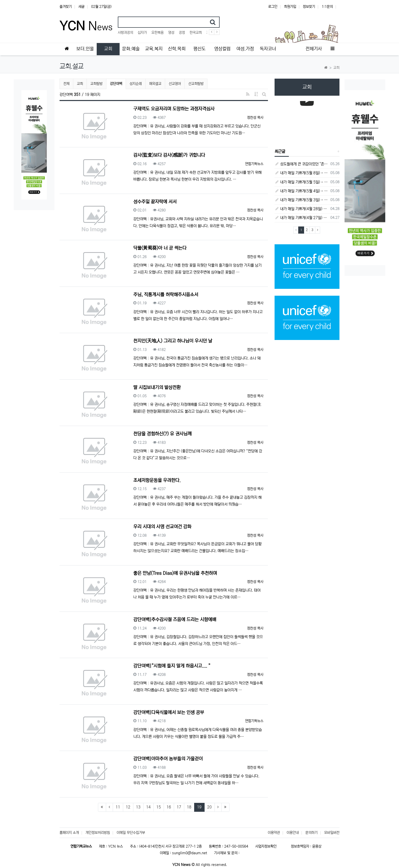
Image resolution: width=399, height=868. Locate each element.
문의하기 (311, 833)
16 (169, 807)
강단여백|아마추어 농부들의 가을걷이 (168, 759)
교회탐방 (96, 84)
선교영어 (175, 84)
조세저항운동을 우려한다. (157, 480)
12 (128, 807)
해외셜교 (155, 84)
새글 (81, 7)
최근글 (280, 151)
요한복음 (158, 33)
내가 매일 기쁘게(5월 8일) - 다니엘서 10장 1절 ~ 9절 (302, 173)
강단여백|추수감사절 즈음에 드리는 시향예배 (175, 620)
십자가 (142, 33)
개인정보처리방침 (98, 833)
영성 (171, 33)
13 (138, 807)
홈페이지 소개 (69, 833)
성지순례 (136, 84)
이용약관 (274, 833)
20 (209, 807)
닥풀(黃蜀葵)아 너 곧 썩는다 (160, 248)
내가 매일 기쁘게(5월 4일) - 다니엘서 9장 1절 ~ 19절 (302, 191)
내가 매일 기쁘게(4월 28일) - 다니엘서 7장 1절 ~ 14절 (302, 209)
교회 (80, 84)
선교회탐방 (196, 84)
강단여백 (116, 83)
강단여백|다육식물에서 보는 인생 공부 (169, 713)
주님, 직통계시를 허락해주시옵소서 (166, 295)
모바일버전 (332, 833)
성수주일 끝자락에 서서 (155, 202)
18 (189, 807)
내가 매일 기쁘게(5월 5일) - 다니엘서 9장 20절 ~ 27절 (302, 182)
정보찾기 (309, 7)
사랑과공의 (125, 33)
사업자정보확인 (266, 846)
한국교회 (196, 33)
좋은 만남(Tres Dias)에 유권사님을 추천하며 (175, 573)
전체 (66, 84)
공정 (182, 33)
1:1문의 (327, 7)
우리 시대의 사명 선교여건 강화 (162, 527)
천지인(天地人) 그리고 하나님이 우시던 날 (173, 341)
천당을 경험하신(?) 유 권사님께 (162, 434)
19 (201, 807)
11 (118, 807)
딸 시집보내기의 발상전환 (157, 388)
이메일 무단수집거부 (131, 833)
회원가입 (290, 7)
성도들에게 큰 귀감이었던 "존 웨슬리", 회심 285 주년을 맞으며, (302, 164)
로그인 (273, 7)
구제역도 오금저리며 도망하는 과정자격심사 (174, 109)
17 (179, 807)
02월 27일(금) (101, 7)
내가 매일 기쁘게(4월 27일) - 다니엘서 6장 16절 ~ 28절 (302, 218)
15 (159, 807)
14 (148, 807)
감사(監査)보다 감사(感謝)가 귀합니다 (169, 155)
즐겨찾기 (66, 7)
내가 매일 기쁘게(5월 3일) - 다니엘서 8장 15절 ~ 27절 (302, 200)
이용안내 (293, 833)
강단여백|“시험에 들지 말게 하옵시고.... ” (172, 666)
